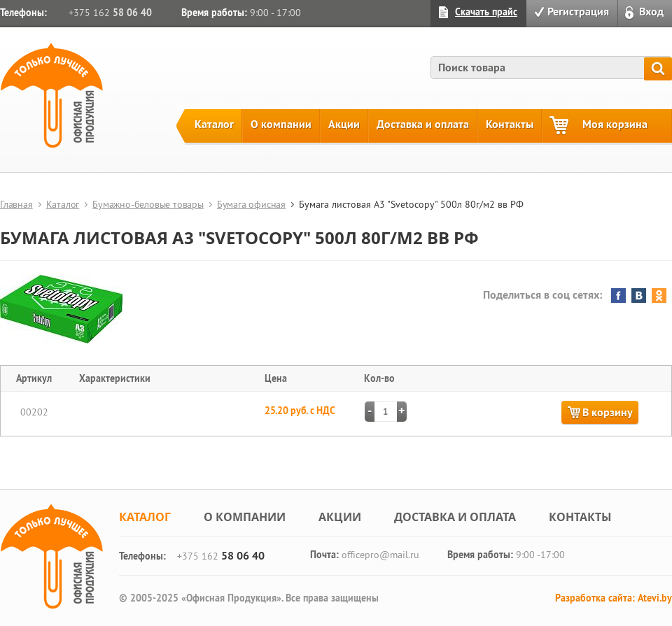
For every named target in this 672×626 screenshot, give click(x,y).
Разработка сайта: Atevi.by (614, 598)
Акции (344, 124)
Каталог (214, 124)
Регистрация (578, 12)
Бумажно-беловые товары (148, 204)
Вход (651, 12)
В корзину (608, 412)
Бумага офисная (251, 204)
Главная (16, 204)
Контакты (510, 124)
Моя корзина (615, 124)
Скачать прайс (486, 12)
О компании (281, 124)
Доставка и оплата (423, 124)
